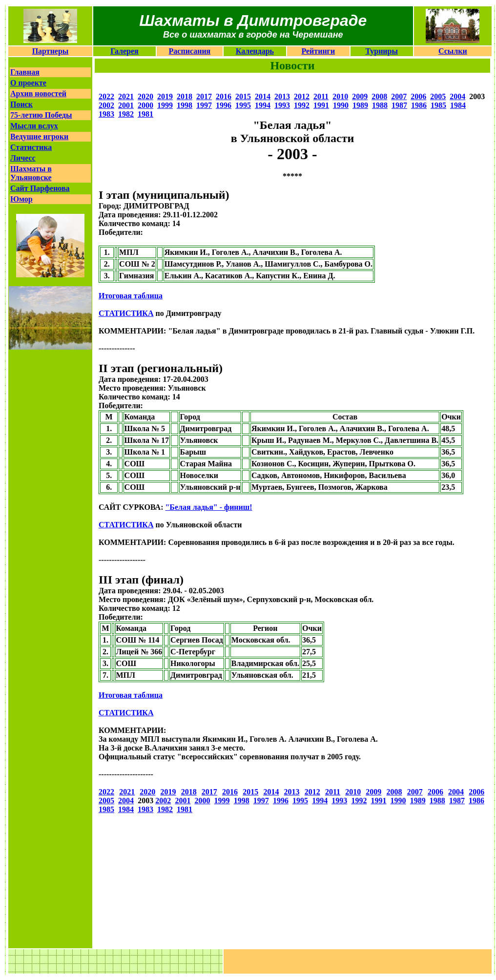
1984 (458, 105)
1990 (341, 105)
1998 (185, 105)
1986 (419, 105)
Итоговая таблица (131, 296)
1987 (399, 105)
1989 (360, 105)
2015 (243, 96)
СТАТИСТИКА (126, 313)
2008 (379, 96)
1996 (224, 105)
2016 (224, 96)
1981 (145, 114)
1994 (263, 105)
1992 (302, 105)
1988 (380, 105)
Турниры (382, 51)
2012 (302, 96)
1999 (165, 105)
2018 (185, 96)
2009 (360, 96)
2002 (106, 105)
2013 (282, 96)
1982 (126, 114)
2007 (399, 96)
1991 (321, 105)
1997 (204, 105)
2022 (106, 96)
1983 (106, 114)
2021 (126, 96)
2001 (126, 105)
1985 (438, 105)
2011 (321, 96)
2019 (165, 96)
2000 (145, 105)
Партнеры (51, 51)
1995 (243, 105)
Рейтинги (318, 51)
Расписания (190, 51)
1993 (282, 105)
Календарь (255, 51)
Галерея (124, 51)
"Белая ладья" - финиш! (208, 507)
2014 (263, 96)
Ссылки (453, 51)
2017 (204, 96)
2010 (340, 96)
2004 (457, 96)
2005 (438, 96)
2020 (145, 96)
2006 (418, 96)
